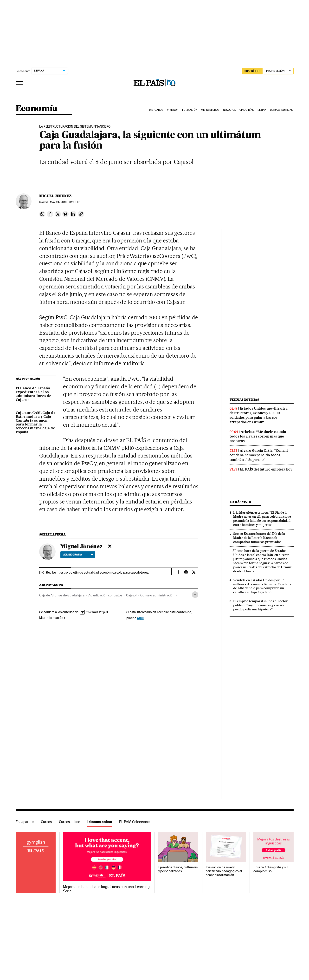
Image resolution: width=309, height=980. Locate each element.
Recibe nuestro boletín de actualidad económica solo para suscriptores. (97, 572)
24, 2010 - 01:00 (66, 202)
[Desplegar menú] (19, 83)
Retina (262, 110)
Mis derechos (210, 110)
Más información (52, 618)
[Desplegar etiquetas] (195, 595)
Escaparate (25, 822)
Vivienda (173, 110)
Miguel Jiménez (55, 196)
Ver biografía (78, 555)
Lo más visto (240, 502)
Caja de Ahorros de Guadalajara (62, 595)
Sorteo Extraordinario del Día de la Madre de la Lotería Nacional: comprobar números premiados (259, 538)
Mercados (156, 110)
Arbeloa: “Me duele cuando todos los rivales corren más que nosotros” (258, 436)
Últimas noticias (244, 400)
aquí (140, 618)
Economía (37, 109)
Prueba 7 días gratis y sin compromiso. (271, 869)
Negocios (229, 110)
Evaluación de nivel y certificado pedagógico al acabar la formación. (224, 871)
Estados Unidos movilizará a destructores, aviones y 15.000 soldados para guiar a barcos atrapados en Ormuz (259, 415)
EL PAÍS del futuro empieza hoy (266, 469)
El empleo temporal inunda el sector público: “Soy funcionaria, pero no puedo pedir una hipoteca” (260, 605)
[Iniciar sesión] (279, 71)
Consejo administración (157, 595)
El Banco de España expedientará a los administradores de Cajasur (33, 394)
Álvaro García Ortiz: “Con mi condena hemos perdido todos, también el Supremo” (259, 455)
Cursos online (70, 822)
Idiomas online (100, 822)
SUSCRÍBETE (252, 71)
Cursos (46, 822)
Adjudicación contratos (105, 595)
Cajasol (131, 595)
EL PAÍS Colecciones (135, 822)
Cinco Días (247, 110)
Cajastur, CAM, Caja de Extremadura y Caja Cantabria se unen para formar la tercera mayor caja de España (36, 423)
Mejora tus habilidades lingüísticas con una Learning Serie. (106, 889)
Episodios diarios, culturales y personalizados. (178, 869)
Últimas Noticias (281, 110)
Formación (190, 110)
